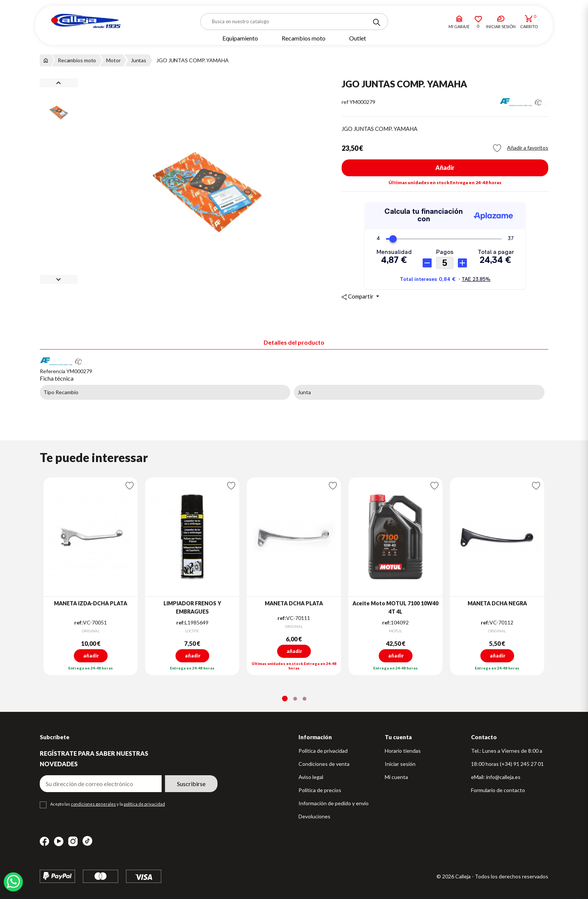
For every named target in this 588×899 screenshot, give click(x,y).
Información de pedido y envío (334, 803)
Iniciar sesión (400, 764)
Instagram (73, 841)
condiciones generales (93, 804)
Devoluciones (314, 816)
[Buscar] (294, 22)
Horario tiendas (403, 751)
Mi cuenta (396, 777)
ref (345, 102)
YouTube (59, 841)
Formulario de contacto (498, 790)
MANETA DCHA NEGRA (497, 603)
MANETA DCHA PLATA (294, 603)
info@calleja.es (503, 777)
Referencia (52, 371)
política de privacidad (144, 804)
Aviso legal (311, 777)
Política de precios (320, 790)
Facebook (44, 841)
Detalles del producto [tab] (294, 342)
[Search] (376, 23)
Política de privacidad (323, 751)
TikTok (87, 841)
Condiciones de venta (324, 764)
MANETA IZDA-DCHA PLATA (91, 603)
